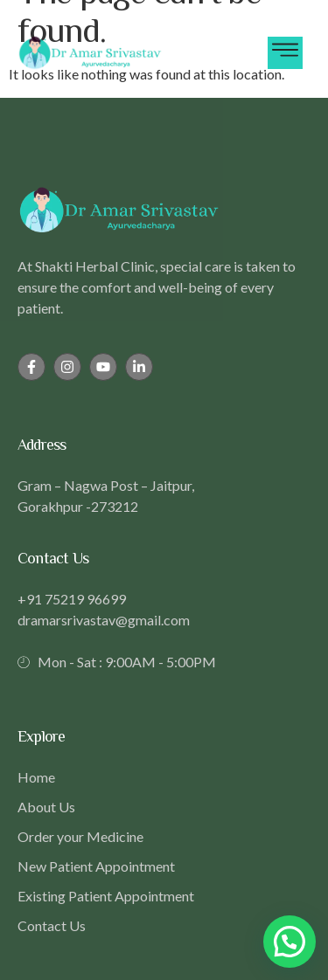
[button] (290, 942)
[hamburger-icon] (285, 53)
